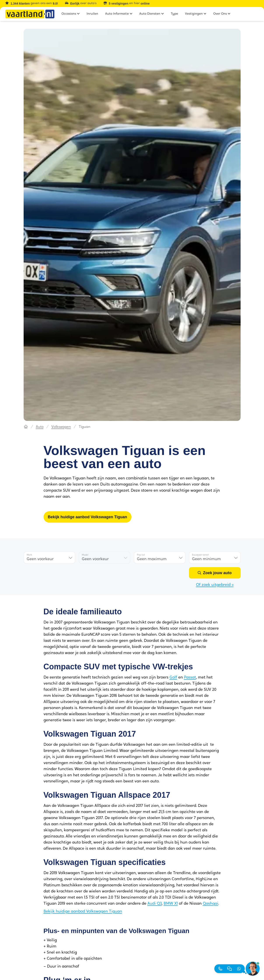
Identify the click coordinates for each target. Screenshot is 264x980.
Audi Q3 (155, 904)
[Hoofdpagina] (26, 427)
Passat (190, 678)
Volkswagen (61, 427)
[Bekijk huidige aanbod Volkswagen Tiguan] (87, 517)
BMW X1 (171, 904)
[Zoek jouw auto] (215, 573)
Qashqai (211, 904)
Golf (173, 678)
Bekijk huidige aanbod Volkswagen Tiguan (83, 912)
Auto (40, 427)
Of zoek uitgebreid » (215, 585)
